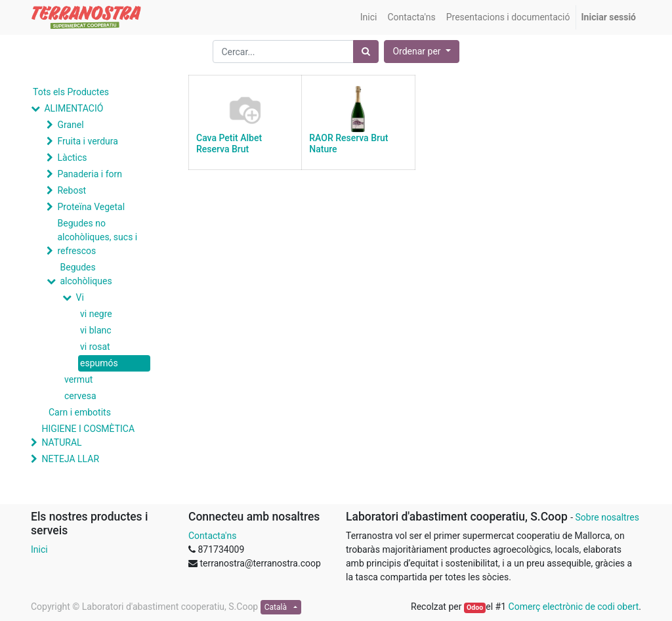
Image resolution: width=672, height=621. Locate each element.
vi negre (96, 314)
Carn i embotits (80, 412)
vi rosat (95, 347)
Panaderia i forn (89, 174)
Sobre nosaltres (607, 517)
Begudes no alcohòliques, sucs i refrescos (97, 237)
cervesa (80, 396)
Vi (79, 297)
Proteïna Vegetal (91, 207)
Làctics (72, 158)
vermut (78, 379)
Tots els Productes (71, 92)
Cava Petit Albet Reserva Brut (229, 143)
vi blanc (96, 330)
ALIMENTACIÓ (73, 108)
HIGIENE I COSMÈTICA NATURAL (88, 436)
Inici (39, 549)
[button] (421, 52)
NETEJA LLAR (70, 459)
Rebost (72, 190)
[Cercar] (366, 52)
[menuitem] (369, 17)
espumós (99, 363)
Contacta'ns (212, 536)
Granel (70, 125)
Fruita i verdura (87, 141)
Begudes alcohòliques (86, 274)
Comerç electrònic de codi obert (574, 607)
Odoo (475, 608)
